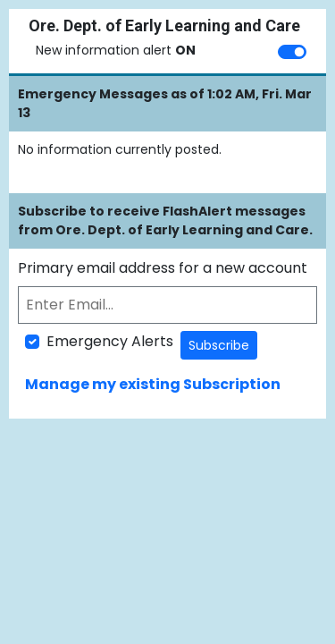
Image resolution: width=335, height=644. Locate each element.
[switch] (292, 52)
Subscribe (219, 345)
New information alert (116, 50)
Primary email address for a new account (163, 268)
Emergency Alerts (110, 341)
